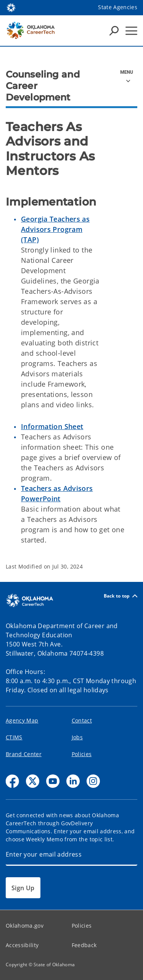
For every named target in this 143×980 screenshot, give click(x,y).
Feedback (84, 945)
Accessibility (22, 945)
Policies (82, 754)
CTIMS (14, 737)
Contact (82, 720)
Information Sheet (52, 426)
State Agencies (118, 7)
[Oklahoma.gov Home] (11, 7)
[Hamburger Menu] (131, 31)
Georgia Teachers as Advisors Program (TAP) (55, 229)
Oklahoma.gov (25, 926)
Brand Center (24, 754)
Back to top (121, 596)
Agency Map (22, 720)
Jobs (77, 737)
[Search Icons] (114, 31)
